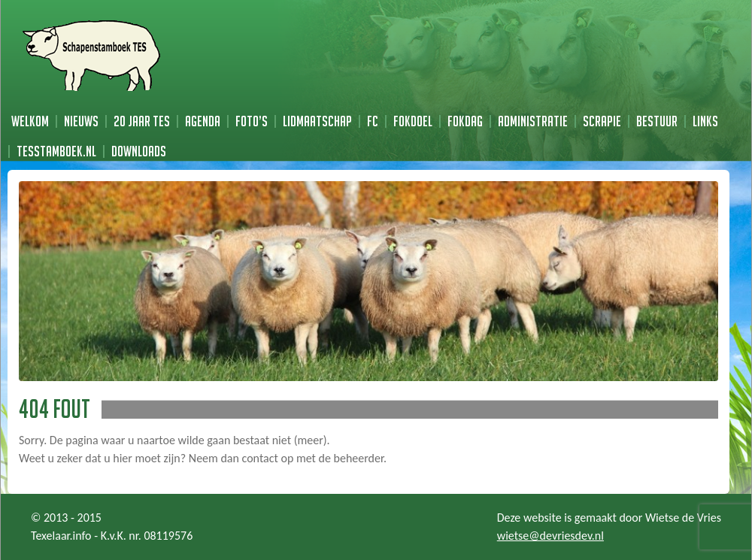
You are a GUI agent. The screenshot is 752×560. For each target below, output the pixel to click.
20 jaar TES (142, 121)
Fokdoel (413, 121)
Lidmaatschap (317, 121)
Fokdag (465, 121)
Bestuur (657, 121)
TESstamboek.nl (56, 151)
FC (373, 121)
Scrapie (602, 121)
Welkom (30, 121)
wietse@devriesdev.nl (550, 536)
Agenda (203, 121)
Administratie (533, 121)
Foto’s (252, 121)
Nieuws (81, 121)
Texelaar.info (61, 536)
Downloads (139, 151)
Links (705, 121)
